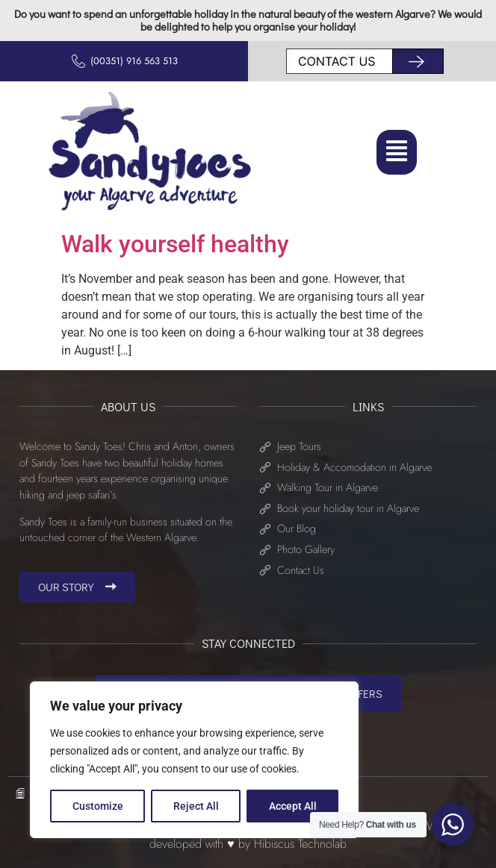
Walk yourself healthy (175, 244)
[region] (194, 760)
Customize (98, 806)
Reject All (196, 806)
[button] (397, 152)
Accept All (293, 806)
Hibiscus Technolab (300, 844)
